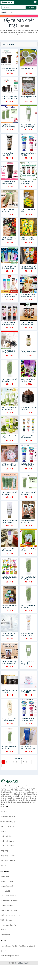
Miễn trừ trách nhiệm (8, 826)
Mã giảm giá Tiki (6, 851)
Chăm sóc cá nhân (7, 906)
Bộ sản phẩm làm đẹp (8, 925)
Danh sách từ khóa (7, 846)
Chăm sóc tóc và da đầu (9, 901)
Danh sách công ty (7, 841)
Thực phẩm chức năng (9, 910)
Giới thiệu (4, 812)
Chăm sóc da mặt (7, 881)
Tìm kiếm (31, 8)
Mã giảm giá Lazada (8, 856)
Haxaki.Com (19, 963)
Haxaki (26, 963)
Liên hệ (3, 865)
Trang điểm (5, 876)
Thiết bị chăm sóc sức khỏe (10, 915)
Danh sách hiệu (6, 836)
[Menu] (35, 2)
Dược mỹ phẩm (6, 891)
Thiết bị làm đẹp (6, 920)
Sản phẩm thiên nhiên (8, 896)
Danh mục (4, 831)
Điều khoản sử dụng (8, 822)
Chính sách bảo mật (8, 817)
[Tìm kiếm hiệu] (14, 8)
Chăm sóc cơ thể (7, 886)
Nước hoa (4, 930)
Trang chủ (3, 12)
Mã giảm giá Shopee (8, 860)
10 (34, 762)
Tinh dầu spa (5, 935)
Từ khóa (10, 12)
